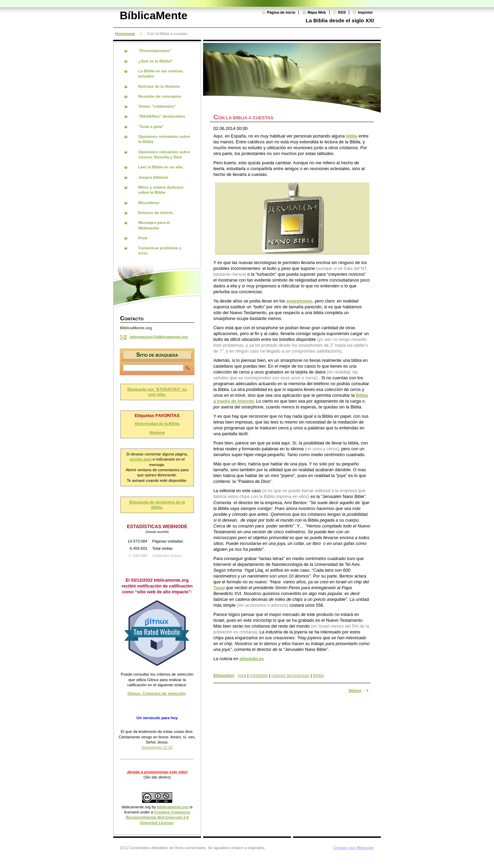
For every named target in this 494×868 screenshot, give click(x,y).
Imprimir (365, 12)
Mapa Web (317, 12)
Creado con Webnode (354, 848)
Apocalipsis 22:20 (157, 747)
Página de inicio (281, 12)
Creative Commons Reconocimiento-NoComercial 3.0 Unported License (158, 817)
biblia (351, 136)
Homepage (125, 34)
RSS (342, 12)
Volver (355, 691)
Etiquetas (223, 675)
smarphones (299, 301)
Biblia (318, 675)
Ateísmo (157, 432)
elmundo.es (252, 659)
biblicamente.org (136, 807)
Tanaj (219, 588)
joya (242, 675)
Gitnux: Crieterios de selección (157, 693)
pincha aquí (141, 459)
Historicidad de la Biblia (157, 424)
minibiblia (259, 675)
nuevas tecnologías (291, 675)
